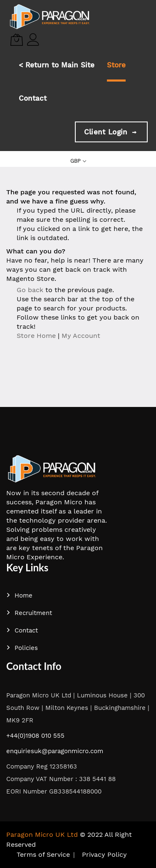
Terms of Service (43, 854)
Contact (33, 98)
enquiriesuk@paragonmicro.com (55, 751)
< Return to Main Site (57, 65)
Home (19, 595)
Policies (22, 648)
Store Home (36, 336)
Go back (30, 290)
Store (116, 65)
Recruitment (29, 613)
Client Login (111, 132)
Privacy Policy (104, 854)
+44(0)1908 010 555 (35, 736)
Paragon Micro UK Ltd (42, 835)
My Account (81, 336)
